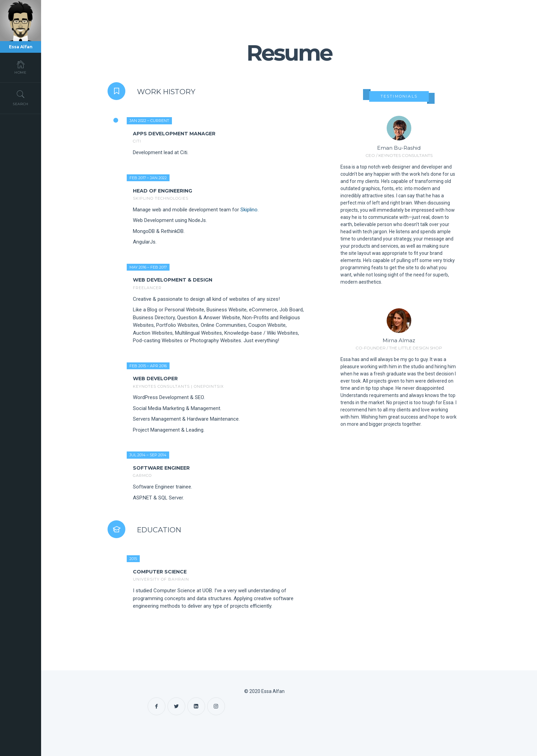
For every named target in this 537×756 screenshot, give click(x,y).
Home (21, 67)
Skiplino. (249, 210)
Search (21, 98)
